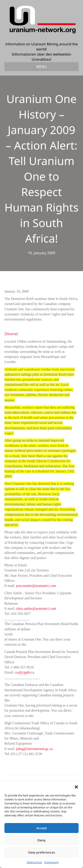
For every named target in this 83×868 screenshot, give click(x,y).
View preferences (41, 852)
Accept (41, 828)
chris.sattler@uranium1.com (36, 609)
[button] (76, 787)
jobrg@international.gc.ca (34, 749)
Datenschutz (34, 862)
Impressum (52, 862)
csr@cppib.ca (24, 672)
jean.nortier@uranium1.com (36, 586)
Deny (41, 840)
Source (11, 334)
